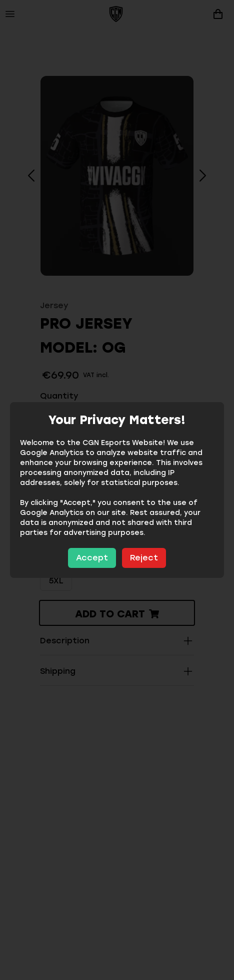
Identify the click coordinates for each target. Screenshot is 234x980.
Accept (92, 558)
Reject (144, 558)
